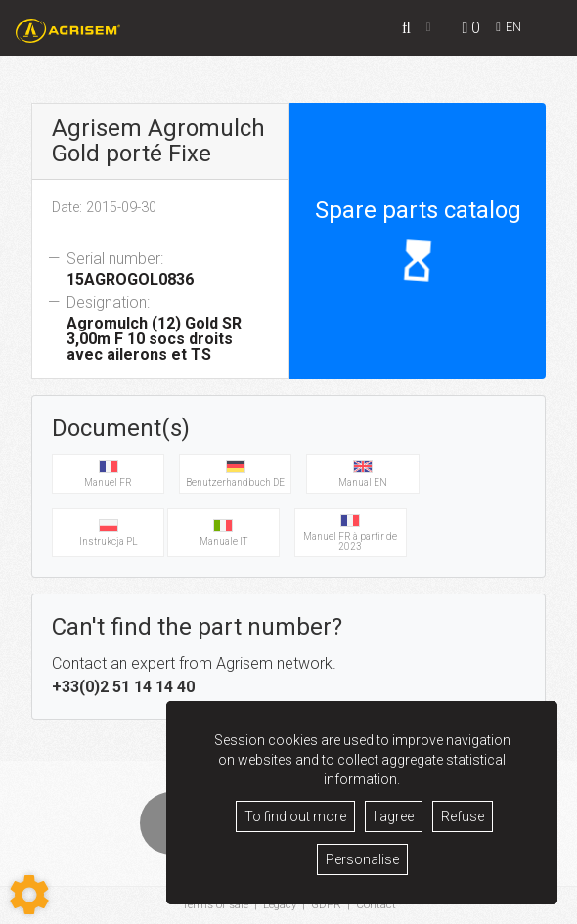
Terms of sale (213, 905)
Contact (378, 905)
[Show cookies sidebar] (29, 895)
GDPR (328, 905)
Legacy (280, 905)
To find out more (295, 816)
